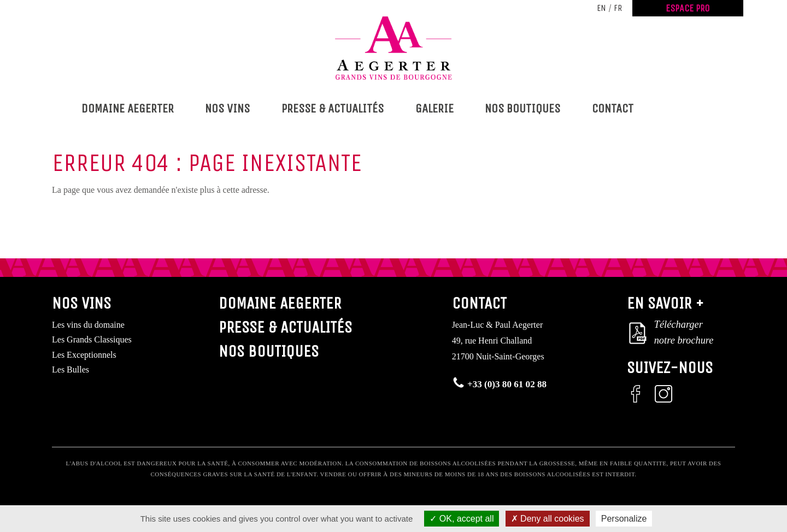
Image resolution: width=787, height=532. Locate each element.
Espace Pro (688, 8)
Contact (613, 108)
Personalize (624, 519)
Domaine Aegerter (128, 108)
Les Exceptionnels (84, 355)
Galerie (434, 108)
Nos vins (227, 108)
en (601, 8)
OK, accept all (462, 519)
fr (618, 8)
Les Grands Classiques (92, 339)
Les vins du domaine (88, 325)
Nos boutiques (522, 108)
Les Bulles (71, 370)
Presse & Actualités (333, 108)
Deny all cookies (548, 519)
